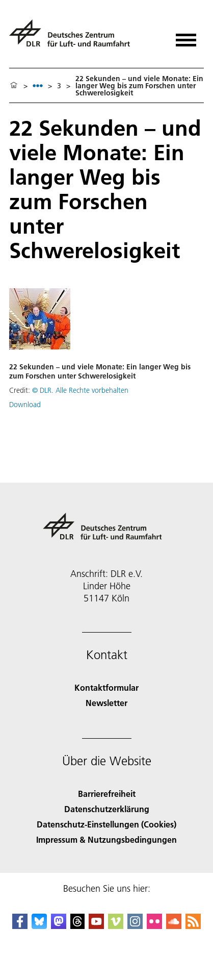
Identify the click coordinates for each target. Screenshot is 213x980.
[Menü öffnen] (186, 36)
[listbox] (38, 85)
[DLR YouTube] (96, 926)
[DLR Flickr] (154, 926)
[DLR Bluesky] (39, 926)
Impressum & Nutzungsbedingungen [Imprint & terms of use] (107, 839)
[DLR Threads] (77, 926)
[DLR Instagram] (135, 926)
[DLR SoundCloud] (174, 926)
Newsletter (107, 703)
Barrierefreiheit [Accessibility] (107, 794)
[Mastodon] (59, 926)
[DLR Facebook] (20, 926)
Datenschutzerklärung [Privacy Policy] (107, 809)
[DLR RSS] (193, 926)
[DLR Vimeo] (116, 926)
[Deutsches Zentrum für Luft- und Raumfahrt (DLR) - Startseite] (74, 37)
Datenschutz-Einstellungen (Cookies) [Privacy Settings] (107, 824)
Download (25, 405)
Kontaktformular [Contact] (107, 687)
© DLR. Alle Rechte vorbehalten (80, 390)
